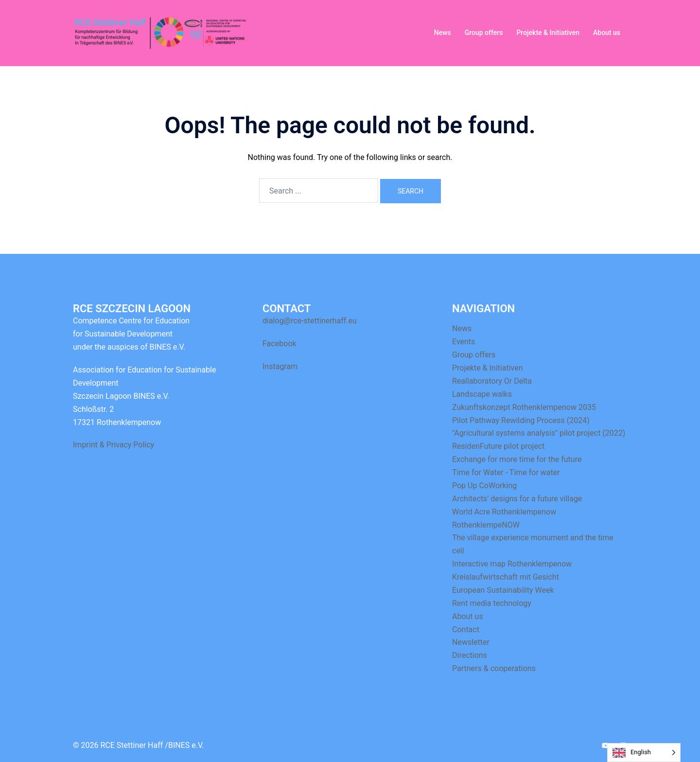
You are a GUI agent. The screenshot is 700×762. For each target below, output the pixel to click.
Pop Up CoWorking (484, 486)
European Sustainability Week (503, 590)
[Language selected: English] (644, 753)
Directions (470, 655)
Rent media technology (492, 603)
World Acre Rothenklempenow (504, 512)
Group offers (484, 33)
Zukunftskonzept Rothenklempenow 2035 (524, 407)
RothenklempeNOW (486, 525)
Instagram (280, 366)
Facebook (279, 344)
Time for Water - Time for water (506, 472)
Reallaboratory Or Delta (492, 381)
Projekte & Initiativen (548, 33)
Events (464, 342)
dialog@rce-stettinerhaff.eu (310, 321)
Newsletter (471, 642)
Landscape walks (482, 394)
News (443, 33)
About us (607, 33)
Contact (466, 629)
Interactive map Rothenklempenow (512, 564)
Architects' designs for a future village (517, 499)
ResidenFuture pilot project (499, 446)
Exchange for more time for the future (517, 459)
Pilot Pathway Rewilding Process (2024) (521, 420)
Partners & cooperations (494, 668)
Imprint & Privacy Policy (114, 445)
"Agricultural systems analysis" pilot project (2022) (539, 433)
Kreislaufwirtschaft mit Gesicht (506, 577)
